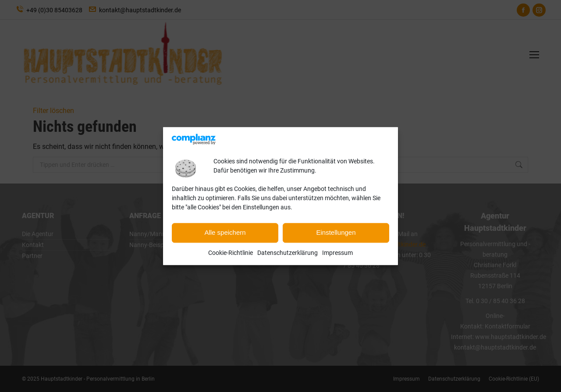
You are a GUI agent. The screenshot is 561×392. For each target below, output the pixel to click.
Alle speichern (225, 233)
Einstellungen (336, 233)
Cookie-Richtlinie (231, 253)
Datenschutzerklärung (288, 253)
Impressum (337, 253)
